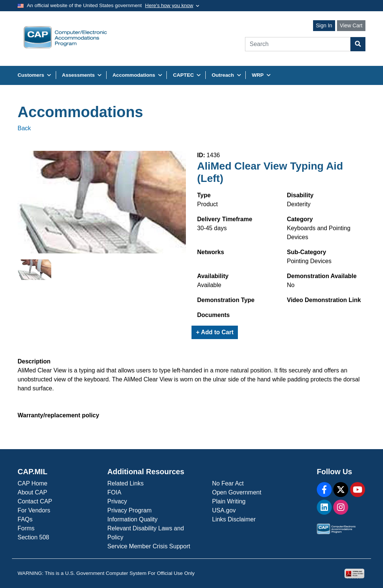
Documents (213, 315)
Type (204, 195)
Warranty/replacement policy (58, 415)
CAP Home (33, 483)
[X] (341, 490)
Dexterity (299, 204)
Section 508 (33, 537)
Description (34, 361)
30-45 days (212, 228)
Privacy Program (129, 510)
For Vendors (34, 510)
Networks (211, 252)
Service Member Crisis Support (149, 546)
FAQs (25, 519)
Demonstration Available (322, 276)
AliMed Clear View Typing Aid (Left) (270, 172)
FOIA (114, 492)
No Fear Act (228, 483)
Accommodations (80, 112)
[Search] (298, 44)
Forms (26, 528)
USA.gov (224, 510)
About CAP (32, 492)
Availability (213, 276)
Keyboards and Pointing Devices (319, 233)
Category (300, 219)
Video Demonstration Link (324, 300)
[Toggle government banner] (172, 6)
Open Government (237, 492)
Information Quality (132, 519)
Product (207, 204)
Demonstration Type (226, 300)
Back (24, 128)
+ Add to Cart (215, 332)
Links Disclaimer (234, 519)
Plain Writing (229, 501)
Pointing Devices (309, 261)
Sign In (324, 25)
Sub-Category (307, 252)
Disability (300, 195)
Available (209, 285)
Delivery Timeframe (225, 219)
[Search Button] (358, 44)
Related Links (125, 483)
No (291, 285)
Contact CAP (35, 501)
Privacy (117, 501)
